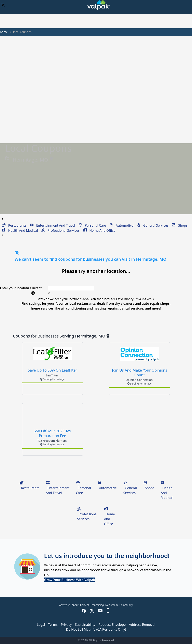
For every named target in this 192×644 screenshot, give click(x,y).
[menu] (2, 5)
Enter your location (15, 288)
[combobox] (110, 288)
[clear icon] (49, 293)
